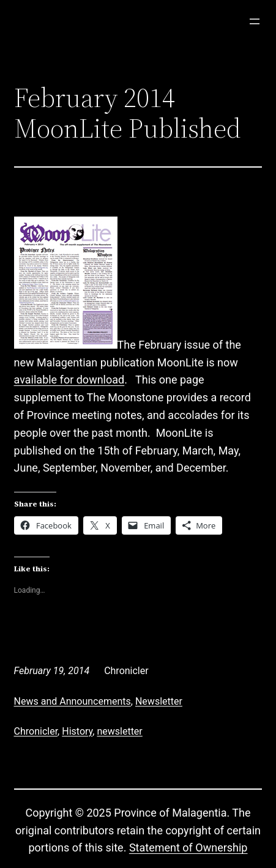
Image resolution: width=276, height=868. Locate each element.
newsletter (119, 731)
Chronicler (36, 731)
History (77, 731)
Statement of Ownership (188, 848)
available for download (69, 380)
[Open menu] (255, 21)
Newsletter (159, 701)
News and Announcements (73, 701)
